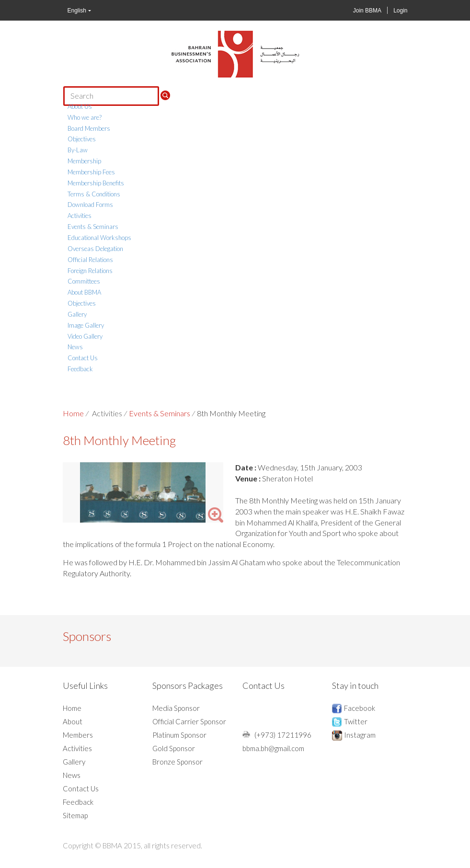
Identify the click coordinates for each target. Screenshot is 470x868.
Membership (84, 161)
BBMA (235, 54)
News (75, 347)
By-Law (78, 150)
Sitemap (75, 815)
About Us (80, 106)
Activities (80, 216)
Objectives (82, 139)
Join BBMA (367, 11)
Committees (84, 281)
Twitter (356, 721)
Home (73, 413)
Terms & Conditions (94, 194)
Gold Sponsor (174, 748)
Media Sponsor (176, 708)
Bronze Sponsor (178, 762)
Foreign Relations (90, 271)
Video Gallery (85, 336)
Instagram (360, 735)
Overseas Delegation (95, 249)
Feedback (80, 369)
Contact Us (83, 358)
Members (78, 735)
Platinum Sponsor (179, 735)
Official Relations (90, 260)
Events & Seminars (93, 227)
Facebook (360, 708)
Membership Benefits (96, 183)
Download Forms (90, 205)
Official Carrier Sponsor (189, 721)
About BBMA (84, 292)
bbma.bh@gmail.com (273, 748)
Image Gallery (86, 325)
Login (400, 11)
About (73, 721)
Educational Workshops (99, 238)
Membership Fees (91, 172)
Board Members (89, 128)
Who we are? (85, 117)
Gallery (77, 314)
